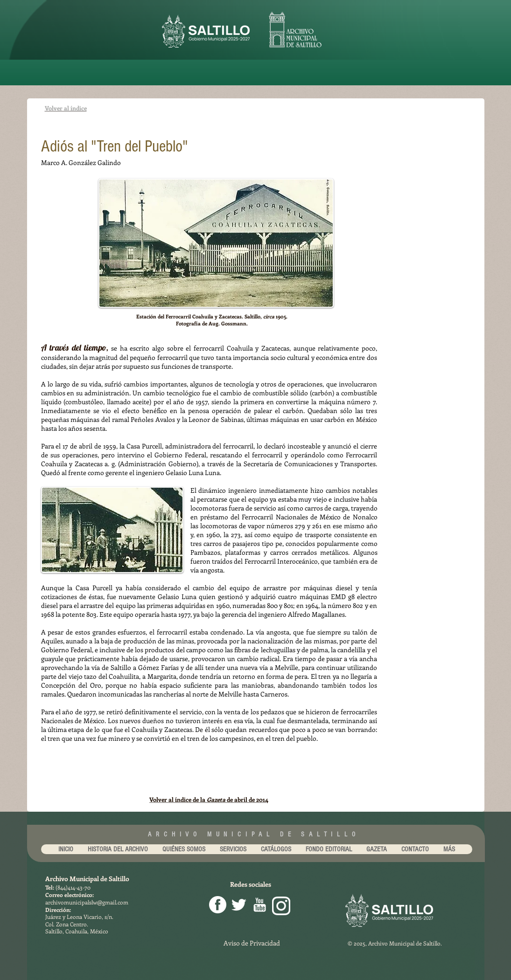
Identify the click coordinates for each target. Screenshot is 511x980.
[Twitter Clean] (239, 905)
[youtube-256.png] (260, 905)
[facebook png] (218, 905)
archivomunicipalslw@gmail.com (87, 902)
